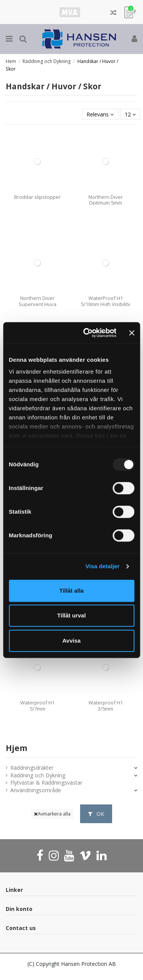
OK (96, 814)
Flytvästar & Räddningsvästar (46, 783)
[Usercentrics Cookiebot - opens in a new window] (87, 333)
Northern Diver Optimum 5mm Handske (106, 203)
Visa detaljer (102, 566)
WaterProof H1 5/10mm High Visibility (106, 301)
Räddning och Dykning (38, 775)
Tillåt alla (72, 591)
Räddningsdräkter (32, 768)
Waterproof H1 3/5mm (106, 706)
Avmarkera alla (52, 814)
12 (130, 114)
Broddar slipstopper (37, 197)
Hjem (17, 748)
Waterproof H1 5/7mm (37, 706)
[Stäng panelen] (132, 333)
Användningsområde (36, 790)
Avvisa (72, 641)
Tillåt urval (71, 615)
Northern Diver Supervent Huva (38, 301)
